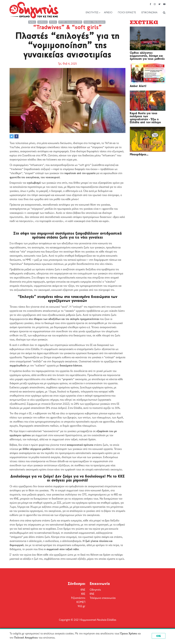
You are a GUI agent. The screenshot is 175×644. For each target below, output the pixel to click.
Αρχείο (108, 13)
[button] (12, 136)
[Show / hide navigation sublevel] (93, 13)
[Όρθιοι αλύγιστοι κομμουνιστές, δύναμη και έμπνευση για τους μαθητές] (148, 38)
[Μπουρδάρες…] (148, 139)
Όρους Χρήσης (129, 634)
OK (159, 636)
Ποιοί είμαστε (127, 13)
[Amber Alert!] (148, 73)
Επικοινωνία (149, 13)
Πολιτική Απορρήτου (26, 638)
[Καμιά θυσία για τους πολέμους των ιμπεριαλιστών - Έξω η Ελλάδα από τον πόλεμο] (148, 101)
